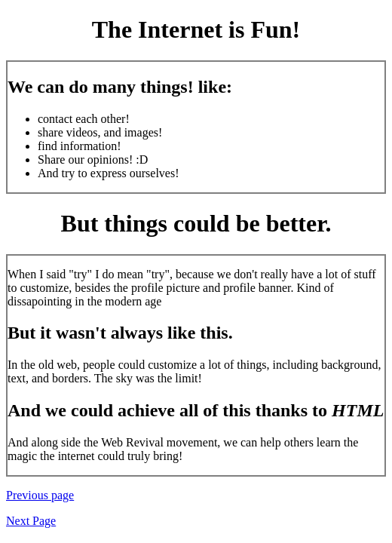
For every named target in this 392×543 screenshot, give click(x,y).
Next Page (31, 521)
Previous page (40, 495)
